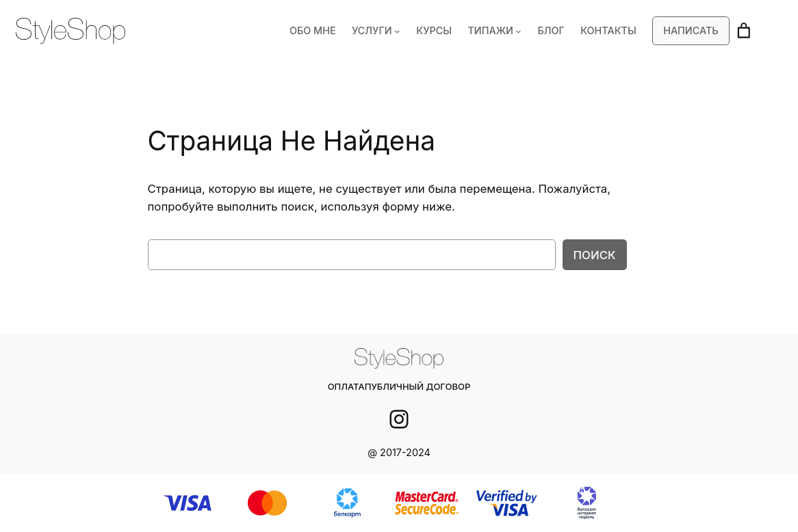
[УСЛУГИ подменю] (407, 31)
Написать (692, 31)
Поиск (595, 255)
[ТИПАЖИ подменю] (525, 31)
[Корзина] (744, 31)
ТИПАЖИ (498, 31)
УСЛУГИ (383, 31)
